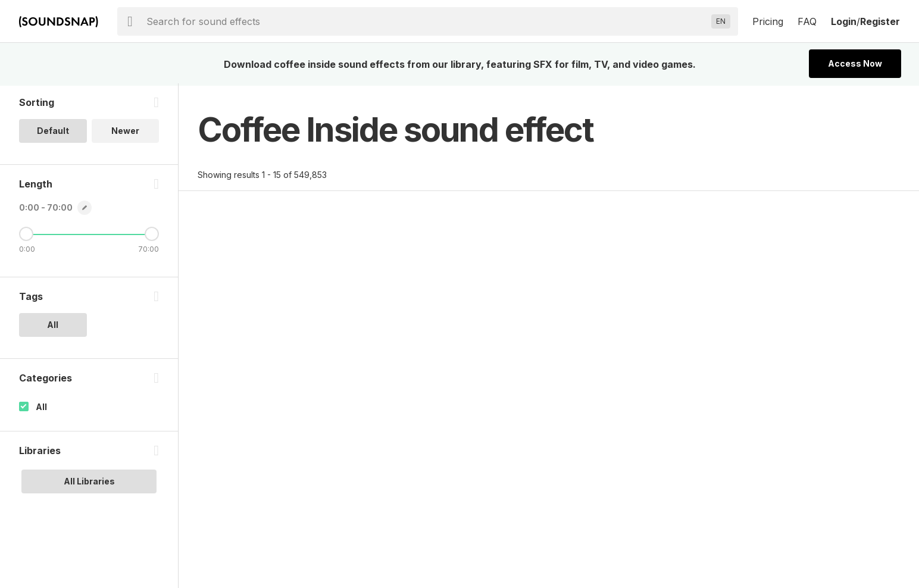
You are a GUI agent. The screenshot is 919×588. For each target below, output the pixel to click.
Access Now (855, 63)
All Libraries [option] (89, 484)
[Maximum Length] (152, 236)
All (41, 409)
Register (880, 21)
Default (53, 133)
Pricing (768, 21)
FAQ (807, 21)
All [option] (53, 327)
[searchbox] (426, 21)
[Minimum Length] (26, 236)
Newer (125, 133)
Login (844, 21)
